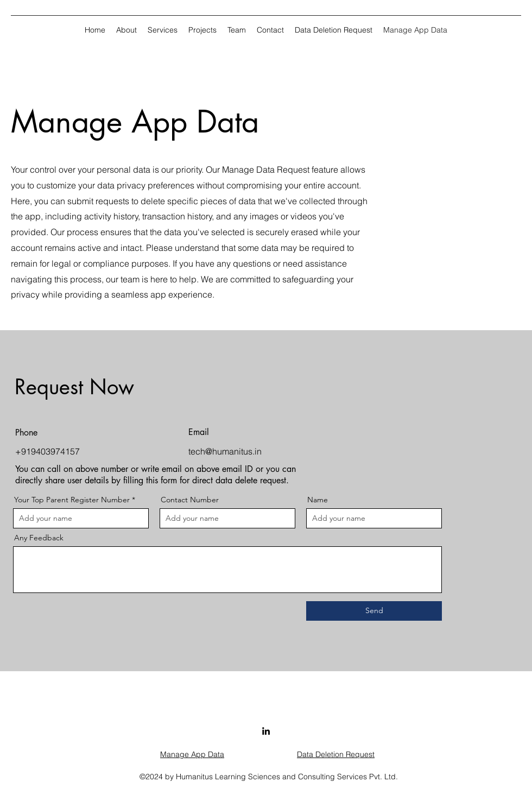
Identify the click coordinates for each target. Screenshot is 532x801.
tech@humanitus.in (225, 451)
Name (318, 500)
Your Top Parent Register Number (72, 500)
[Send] (374, 611)
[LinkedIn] (266, 731)
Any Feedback (39, 538)
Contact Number (190, 500)
